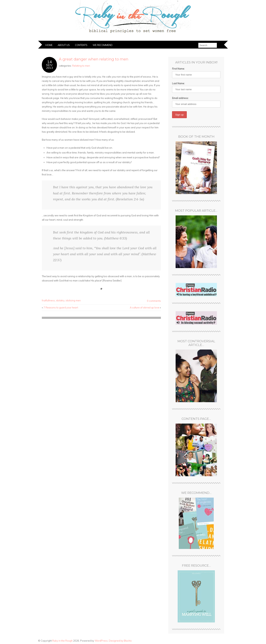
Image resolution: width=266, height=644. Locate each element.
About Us (64, 45)
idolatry (60, 300)
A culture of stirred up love (145, 307)
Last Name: (178, 83)
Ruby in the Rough (62, 641)
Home (49, 45)
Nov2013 (49, 66)
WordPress (101, 641)
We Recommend (103, 45)
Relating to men (81, 66)
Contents (81, 45)
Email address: (180, 98)
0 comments (154, 301)
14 (49, 62)
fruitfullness (48, 300)
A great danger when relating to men (94, 59)
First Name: (178, 69)
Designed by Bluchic (120, 641)
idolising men (73, 300)
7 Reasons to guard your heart (61, 307)
